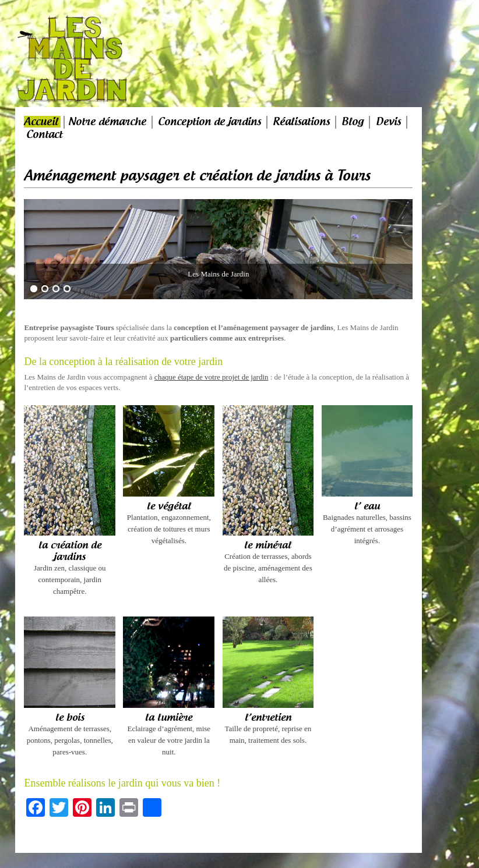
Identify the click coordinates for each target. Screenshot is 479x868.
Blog (353, 122)
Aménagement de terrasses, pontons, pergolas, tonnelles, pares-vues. (70, 734)
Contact (44, 134)
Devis (388, 122)
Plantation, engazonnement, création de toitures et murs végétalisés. (169, 522)
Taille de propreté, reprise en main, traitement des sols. (268, 728)
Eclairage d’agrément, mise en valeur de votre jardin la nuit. (169, 734)
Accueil (41, 122)
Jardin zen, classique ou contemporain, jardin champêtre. (70, 567)
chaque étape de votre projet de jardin (212, 377)
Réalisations (301, 122)
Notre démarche (107, 122)
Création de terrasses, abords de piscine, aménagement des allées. (268, 561)
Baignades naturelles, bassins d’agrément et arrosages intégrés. (367, 522)
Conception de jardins (209, 122)
